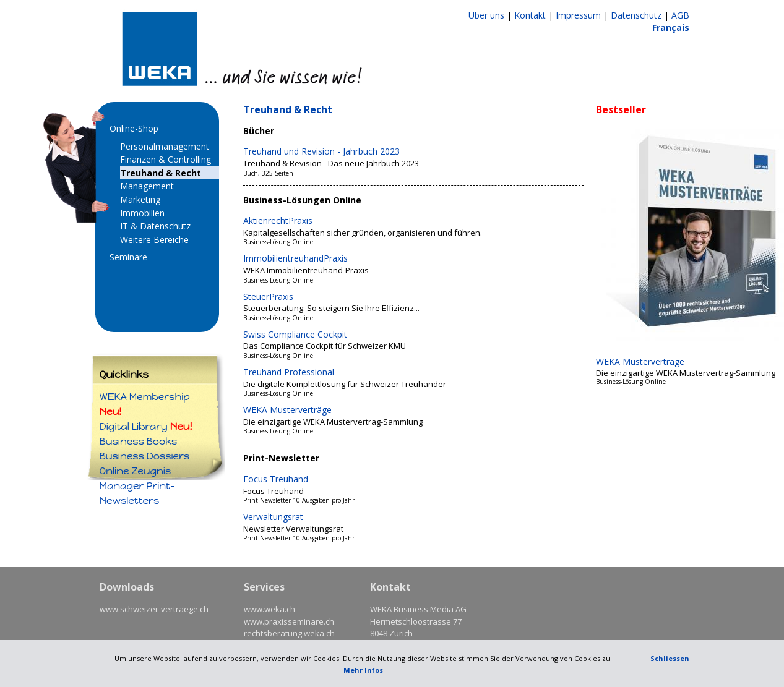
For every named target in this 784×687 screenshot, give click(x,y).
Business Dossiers (145, 456)
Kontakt (530, 15)
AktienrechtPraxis (278, 220)
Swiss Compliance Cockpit (295, 334)
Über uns (486, 15)
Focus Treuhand (276, 479)
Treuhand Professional (289, 372)
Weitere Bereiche (154, 240)
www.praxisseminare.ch (289, 621)
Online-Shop (134, 128)
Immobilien (142, 213)
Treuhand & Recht (161, 173)
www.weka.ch (269, 609)
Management (147, 186)
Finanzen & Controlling (166, 159)
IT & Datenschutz (155, 226)
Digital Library (146, 426)
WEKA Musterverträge (287, 410)
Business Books (139, 441)
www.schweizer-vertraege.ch (154, 609)
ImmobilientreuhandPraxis (295, 258)
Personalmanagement (165, 146)
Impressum (578, 15)
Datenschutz (636, 15)
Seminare (128, 257)
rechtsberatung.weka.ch (289, 633)
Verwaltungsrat (273, 517)
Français (671, 28)
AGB (680, 15)
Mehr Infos (363, 670)
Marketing (140, 199)
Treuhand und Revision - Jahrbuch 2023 (321, 151)
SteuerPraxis (268, 297)
